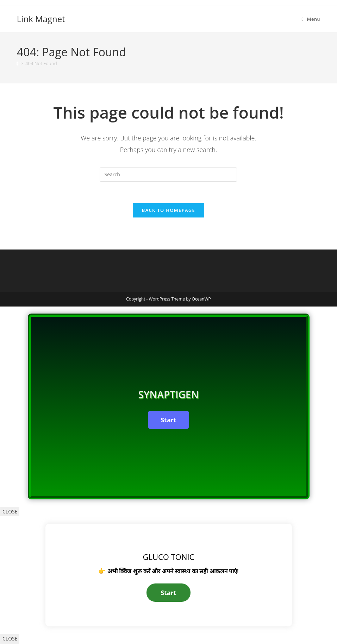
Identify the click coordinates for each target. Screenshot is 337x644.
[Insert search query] (168, 175)
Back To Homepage (168, 210)
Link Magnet (41, 19)
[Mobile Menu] (311, 19)
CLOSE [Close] (10, 512)
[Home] (18, 63)
